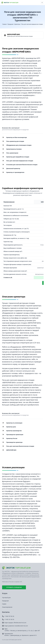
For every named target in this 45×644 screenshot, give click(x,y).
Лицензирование (7, 607)
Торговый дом (6, 598)
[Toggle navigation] (42, 3)
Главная (4, 24)
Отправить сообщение (14, 587)
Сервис (4, 604)
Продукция (10, 24)
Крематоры (17, 24)
